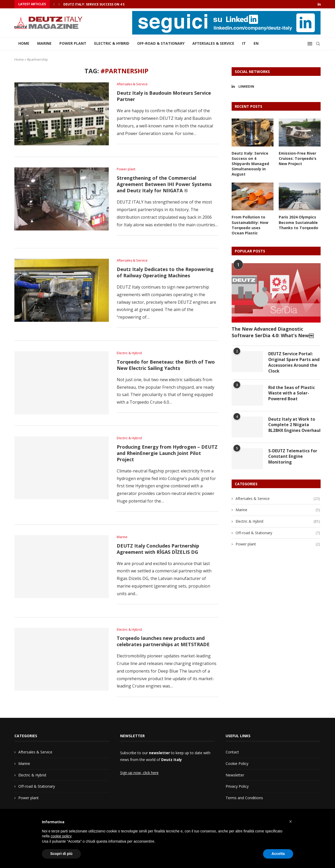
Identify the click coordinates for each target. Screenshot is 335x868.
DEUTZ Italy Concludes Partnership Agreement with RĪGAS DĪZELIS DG (158, 550)
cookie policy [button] (61, 836)
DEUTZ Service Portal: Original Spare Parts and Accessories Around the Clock (294, 362)
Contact (232, 754)
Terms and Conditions (244, 799)
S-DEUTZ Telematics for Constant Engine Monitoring (293, 459)
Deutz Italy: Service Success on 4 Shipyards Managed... (112, 4)
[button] (291, 821)
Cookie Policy (237, 765)
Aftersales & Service (213, 43)
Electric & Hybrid (112, 43)
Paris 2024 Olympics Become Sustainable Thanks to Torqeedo (298, 222)
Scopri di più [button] (61, 854)
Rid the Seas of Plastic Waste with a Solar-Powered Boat (292, 393)
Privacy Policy (237, 788)
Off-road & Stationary (161, 43)
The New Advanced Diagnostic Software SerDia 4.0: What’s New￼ (273, 331)
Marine (44, 43)
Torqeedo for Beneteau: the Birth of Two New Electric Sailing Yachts (166, 366)
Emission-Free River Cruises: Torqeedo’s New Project (297, 158)
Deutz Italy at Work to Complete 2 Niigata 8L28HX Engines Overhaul (292, 427)
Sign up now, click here (139, 774)
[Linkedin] (319, 4)
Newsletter (235, 776)
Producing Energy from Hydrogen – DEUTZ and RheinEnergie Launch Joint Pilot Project (167, 454)
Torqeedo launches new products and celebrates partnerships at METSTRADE (163, 643)
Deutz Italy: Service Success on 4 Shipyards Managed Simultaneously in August (250, 163)
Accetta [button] (278, 854)
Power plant (73, 43)
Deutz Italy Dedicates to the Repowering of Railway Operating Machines (165, 273)
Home (24, 43)
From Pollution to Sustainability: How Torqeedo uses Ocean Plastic (252, 224)
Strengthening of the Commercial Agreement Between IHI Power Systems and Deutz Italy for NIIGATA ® (164, 185)
